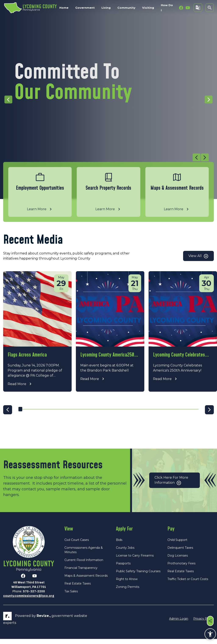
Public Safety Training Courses (138, 576)
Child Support (177, 545)
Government (85, 8)
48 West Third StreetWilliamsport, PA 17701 (29, 590)
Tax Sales (71, 596)
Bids (119, 545)
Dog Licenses (178, 560)
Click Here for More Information (171, 485)
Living (106, 8)
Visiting (148, 8)
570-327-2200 (34, 596)
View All (198, 256)
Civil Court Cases (77, 545)
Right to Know (127, 584)
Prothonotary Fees (181, 568)
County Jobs (125, 553)
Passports (123, 568)
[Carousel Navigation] (106, 158)
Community (126, 8)
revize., (44, 621)
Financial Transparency (81, 573)
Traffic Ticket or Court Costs (188, 584)
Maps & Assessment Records (86, 580)
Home (64, 8)
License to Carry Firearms (135, 560)
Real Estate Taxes (78, 588)
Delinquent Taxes (180, 553)
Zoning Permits (128, 592)
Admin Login (179, 623)
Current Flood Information (84, 565)
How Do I (167, 8)
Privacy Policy (204, 623)
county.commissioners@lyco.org (29, 601)
